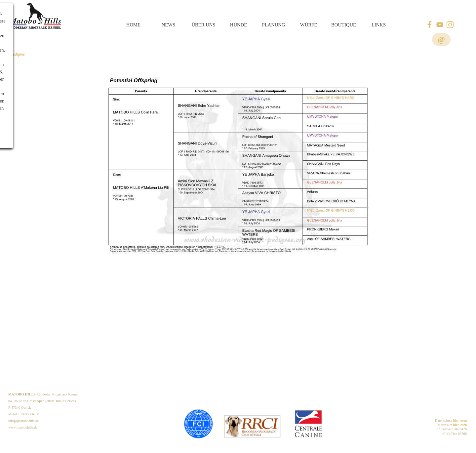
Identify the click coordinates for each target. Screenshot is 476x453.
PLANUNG (273, 25)
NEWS (169, 25)
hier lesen (460, 420)
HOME (133, 25)
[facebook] (430, 25)
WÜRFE (309, 25)
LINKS (379, 25)
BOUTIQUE (344, 25)
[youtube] (440, 25)
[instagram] (450, 25)
